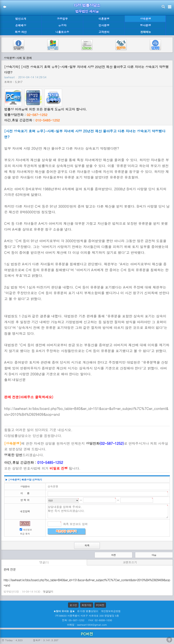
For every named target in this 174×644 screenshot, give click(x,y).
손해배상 (21, 25)
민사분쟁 (104, 25)
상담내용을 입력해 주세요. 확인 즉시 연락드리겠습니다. (108, 511)
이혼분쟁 (104, 19)
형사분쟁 (146, 25)
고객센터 (104, 32)
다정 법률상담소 (87, 5)
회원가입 (87, 605)
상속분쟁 (146, 19)
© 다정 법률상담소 (88, 611)
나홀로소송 (62, 32)
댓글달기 (48, 592)
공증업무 (62, 19)
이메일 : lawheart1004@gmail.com (87, 625)
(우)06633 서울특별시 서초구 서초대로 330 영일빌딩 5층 (87, 616)
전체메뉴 (146, 32)
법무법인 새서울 (87, 11)
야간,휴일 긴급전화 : (32, 120)
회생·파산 (21, 32)
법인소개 (21, 19)
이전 (113, 555)
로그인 (73, 605)
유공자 (62, 25)
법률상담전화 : (26, 115)
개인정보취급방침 (111, 611)
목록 (87, 545)
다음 (154, 555)
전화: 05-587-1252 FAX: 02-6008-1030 (87, 620)
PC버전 (100, 605)
